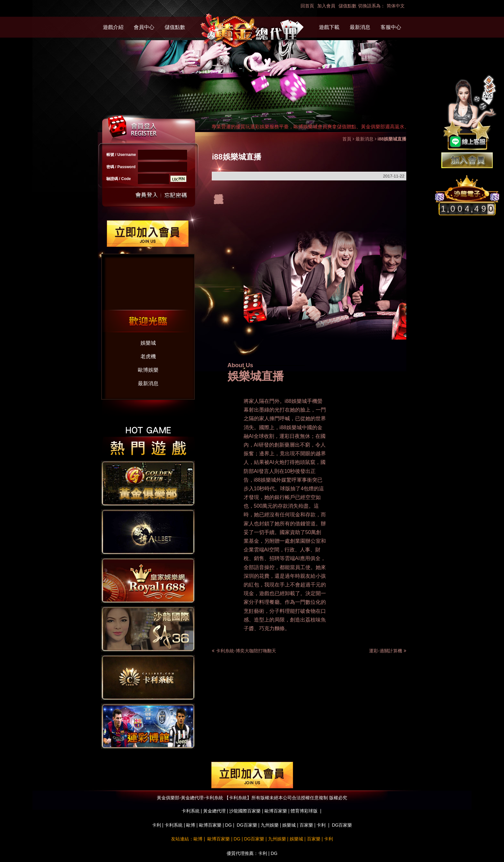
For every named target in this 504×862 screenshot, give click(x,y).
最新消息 (360, 27)
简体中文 (396, 6)
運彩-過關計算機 (388, 651)
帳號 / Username (121, 155)
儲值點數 (347, 6)
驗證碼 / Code (119, 179)
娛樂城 (148, 343)
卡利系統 (174, 825)
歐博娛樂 (148, 370)
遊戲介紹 (113, 27)
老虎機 (148, 356)
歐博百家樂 (210, 825)
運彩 (284, 436)
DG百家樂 (247, 825)
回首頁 (307, 6)
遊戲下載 (329, 27)
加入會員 (326, 6)
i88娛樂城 (296, 401)
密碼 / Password (121, 167)
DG (228, 825)
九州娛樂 (270, 825)
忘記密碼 (174, 195)
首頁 (347, 139)
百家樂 (306, 825)
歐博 (191, 825)
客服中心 (391, 27)
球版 (285, 489)
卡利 (157, 825)
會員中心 (144, 27)
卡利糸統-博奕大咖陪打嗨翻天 (246, 651)
